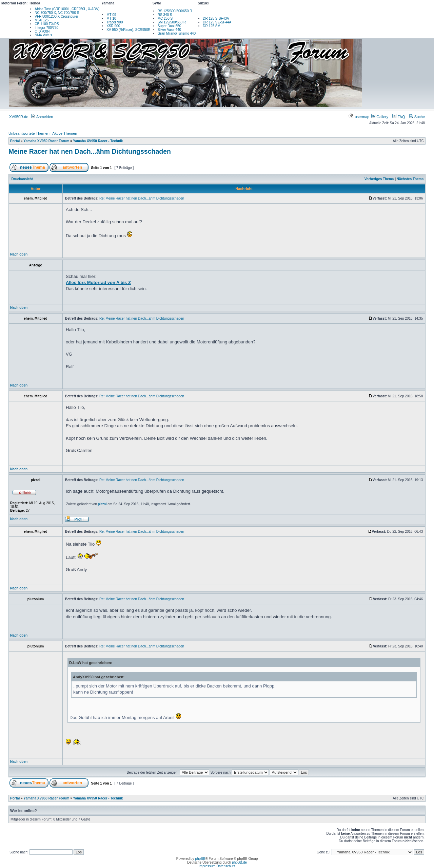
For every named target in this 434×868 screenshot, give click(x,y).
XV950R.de (19, 117)
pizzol (102, 504)
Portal (15, 141)
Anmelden (42, 117)
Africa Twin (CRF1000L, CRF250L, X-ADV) (67, 9)
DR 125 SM (212, 26)
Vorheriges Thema (379, 179)
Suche (417, 117)
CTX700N (42, 31)
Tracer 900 (115, 22)
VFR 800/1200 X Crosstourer (56, 16)
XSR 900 (113, 26)
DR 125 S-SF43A (216, 18)
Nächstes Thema (410, 179)
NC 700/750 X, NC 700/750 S (57, 13)
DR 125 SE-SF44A (217, 22)
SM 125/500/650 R (172, 22)
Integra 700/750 (46, 28)
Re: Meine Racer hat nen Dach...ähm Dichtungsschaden (142, 198)
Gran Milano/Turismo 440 (177, 33)
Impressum (207, 866)
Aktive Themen (65, 133)
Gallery (380, 117)
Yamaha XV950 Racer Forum (46, 141)
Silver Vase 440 (169, 30)
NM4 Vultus (43, 35)
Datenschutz (226, 866)
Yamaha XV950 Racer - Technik (98, 141)
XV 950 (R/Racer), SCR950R (129, 30)
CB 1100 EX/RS (47, 24)
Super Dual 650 (170, 26)
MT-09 (111, 15)
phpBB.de (239, 862)
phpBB (200, 859)
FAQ (399, 117)
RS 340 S (165, 15)
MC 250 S (165, 18)
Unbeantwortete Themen (29, 133)
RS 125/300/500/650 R (175, 11)
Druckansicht (22, 179)
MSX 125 (42, 20)
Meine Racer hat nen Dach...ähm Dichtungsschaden (90, 151)
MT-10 (111, 18)
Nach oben (19, 254)
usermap (359, 117)
